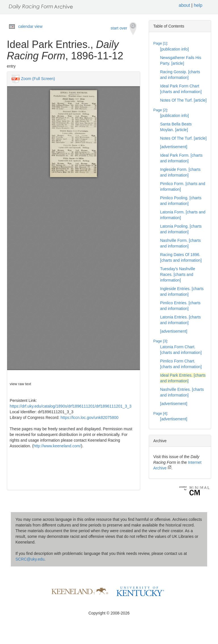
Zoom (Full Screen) (38, 78)
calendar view (30, 26)
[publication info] (174, 49)
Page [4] (160, 413)
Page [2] (160, 110)
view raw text (20, 384)
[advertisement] (174, 147)
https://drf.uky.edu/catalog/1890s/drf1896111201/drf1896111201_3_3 (71, 406)
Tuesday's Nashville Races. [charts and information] (178, 274)
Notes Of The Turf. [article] (183, 100)
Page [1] (160, 43)
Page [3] (160, 341)
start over (124, 29)
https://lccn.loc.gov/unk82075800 (89, 418)
